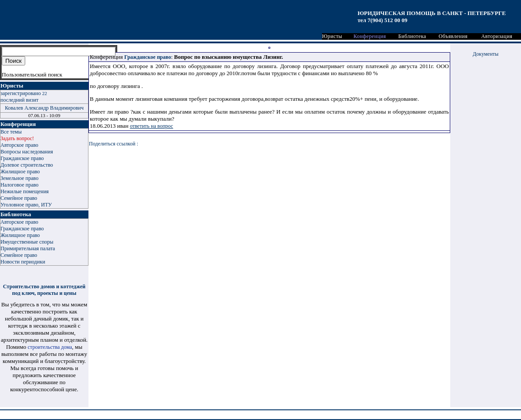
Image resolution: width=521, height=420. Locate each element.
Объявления (453, 36)
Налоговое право (19, 185)
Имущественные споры (27, 242)
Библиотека (412, 36)
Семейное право (19, 198)
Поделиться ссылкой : (113, 144)
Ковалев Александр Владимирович (44, 108)
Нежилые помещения (25, 191)
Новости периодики (23, 262)
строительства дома (50, 347)
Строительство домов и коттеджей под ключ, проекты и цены (44, 290)
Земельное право (19, 178)
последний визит (19, 100)
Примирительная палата (28, 248)
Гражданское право (22, 158)
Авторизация (497, 36)
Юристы (332, 36)
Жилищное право (20, 172)
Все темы (11, 132)
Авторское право (19, 145)
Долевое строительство (27, 165)
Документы (486, 54)
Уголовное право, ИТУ (26, 205)
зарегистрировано (24, 93)
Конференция (370, 36)
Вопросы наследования (27, 152)
